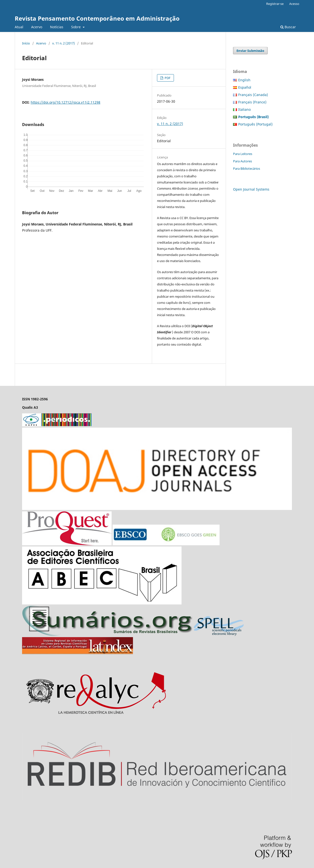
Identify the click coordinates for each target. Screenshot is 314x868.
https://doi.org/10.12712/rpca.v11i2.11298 (65, 102)
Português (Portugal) (255, 124)
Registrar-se (275, 4)
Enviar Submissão (250, 51)
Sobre (76, 27)
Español (245, 87)
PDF (167, 78)
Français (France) (252, 102)
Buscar (288, 27)
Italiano (244, 109)
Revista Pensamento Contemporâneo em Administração (97, 18)
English (244, 80)
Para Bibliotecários (247, 168)
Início (26, 43)
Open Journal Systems (251, 189)
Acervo (37, 27)
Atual (19, 27)
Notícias (57, 27)
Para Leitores (243, 154)
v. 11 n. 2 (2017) (64, 43)
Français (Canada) (253, 95)
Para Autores (242, 161)
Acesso (294, 4)
